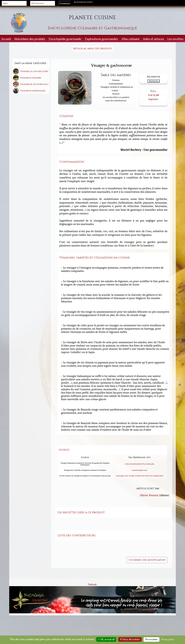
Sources (116, 94)
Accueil (6, 39)
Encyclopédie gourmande (65, 39)
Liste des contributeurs (116, 100)
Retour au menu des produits (93, 49)
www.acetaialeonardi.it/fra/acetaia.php (140, 464)
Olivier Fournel (149, 495)
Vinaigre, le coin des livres (34, 71)
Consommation (116, 84)
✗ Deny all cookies (130, 639)
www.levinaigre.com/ (140, 470)
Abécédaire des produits (30, 39)
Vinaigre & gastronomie (33, 91)
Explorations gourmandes (102, 39)
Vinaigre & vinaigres (31, 78)
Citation (116, 80)
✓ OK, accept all (106, 639)
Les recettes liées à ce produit (116, 97)
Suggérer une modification (147, 560)
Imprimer (154, 99)
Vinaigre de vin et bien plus (34, 84)
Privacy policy (168, 639)
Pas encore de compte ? (84, 2)
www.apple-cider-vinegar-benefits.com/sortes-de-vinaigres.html (140, 476)
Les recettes (176, 39)
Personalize (151, 639)
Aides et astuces (153, 39)
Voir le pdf (154, 95)
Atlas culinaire (131, 39)
